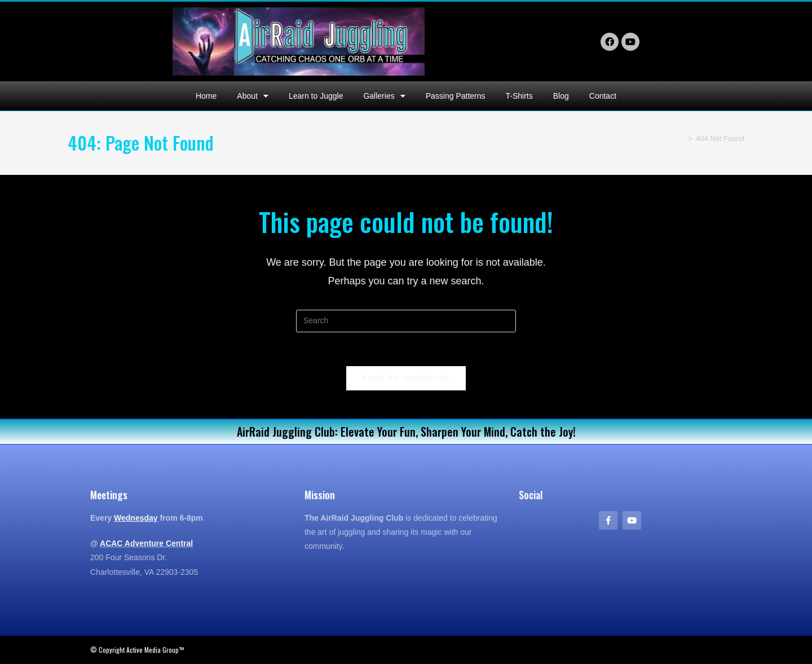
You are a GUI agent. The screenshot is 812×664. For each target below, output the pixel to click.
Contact (603, 96)
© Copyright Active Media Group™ (137, 650)
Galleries (384, 96)
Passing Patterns (456, 96)
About (253, 96)
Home (206, 96)
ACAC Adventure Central (146, 543)
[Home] (681, 138)
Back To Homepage (406, 378)
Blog (561, 96)
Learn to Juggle (316, 96)
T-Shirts (519, 96)
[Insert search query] (406, 321)
